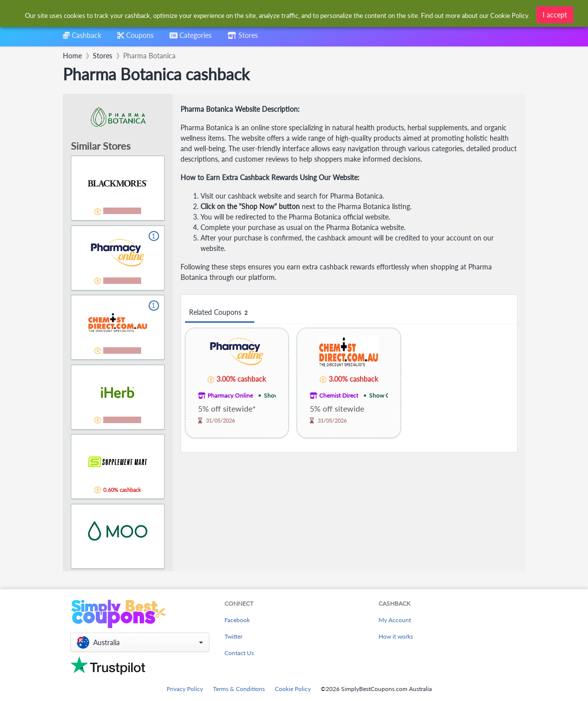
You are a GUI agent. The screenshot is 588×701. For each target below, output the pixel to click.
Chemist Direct (339, 395)
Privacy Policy (185, 689)
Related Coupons (220, 313)
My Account (395, 620)
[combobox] (278, 14)
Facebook (237, 620)
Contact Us (239, 653)
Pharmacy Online (230, 395)
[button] (140, 642)
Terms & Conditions (239, 689)
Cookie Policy (293, 689)
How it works (396, 636)
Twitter (233, 636)
